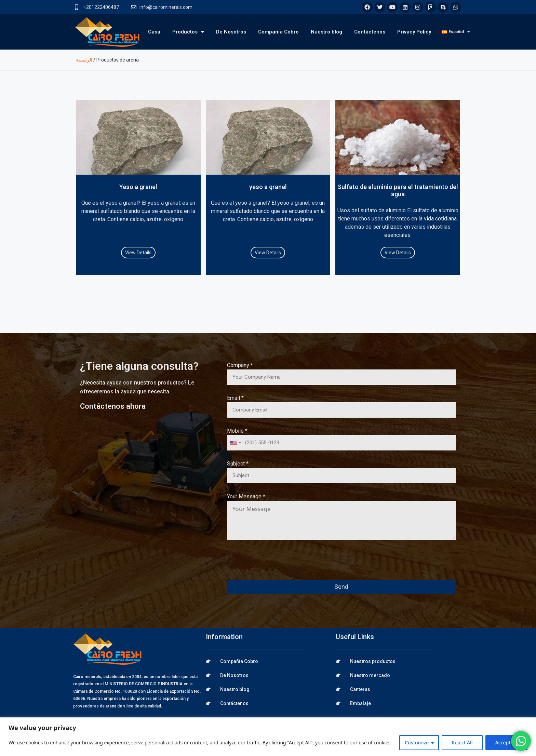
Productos (188, 32)
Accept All (506, 742)
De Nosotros (231, 32)
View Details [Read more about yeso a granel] (268, 253)
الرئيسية (84, 60)
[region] (268, 737)
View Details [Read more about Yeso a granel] (138, 253)
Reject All (462, 742)
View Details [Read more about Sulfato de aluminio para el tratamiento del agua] (398, 253)
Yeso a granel (138, 187)
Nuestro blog (326, 32)
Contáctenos (370, 32)
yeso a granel (268, 187)
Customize (417, 742)
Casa (154, 32)
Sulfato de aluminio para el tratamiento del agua (398, 191)
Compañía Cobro (278, 32)
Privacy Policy (414, 32)
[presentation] (279, 565)
